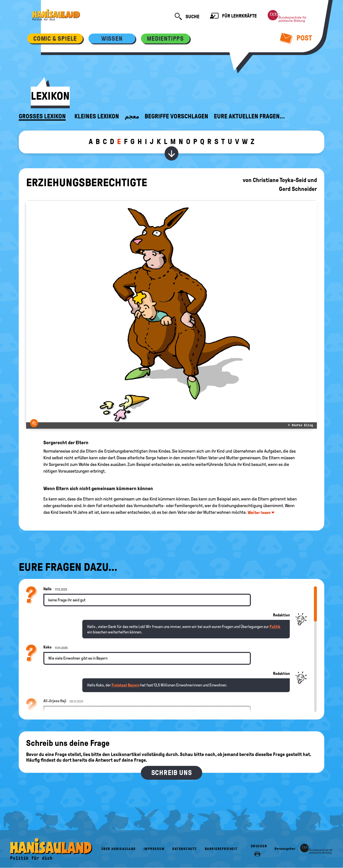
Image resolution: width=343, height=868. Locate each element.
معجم (132, 116)
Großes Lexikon (42, 116)
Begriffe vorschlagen (176, 116)
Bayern (134, 685)
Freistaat (119, 685)
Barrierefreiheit (221, 849)
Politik (275, 627)
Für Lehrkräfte (233, 16)
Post (296, 38)
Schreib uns (172, 773)
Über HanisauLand (119, 849)
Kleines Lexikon (97, 116)
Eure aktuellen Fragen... (249, 116)
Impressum (154, 849)
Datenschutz (185, 849)
